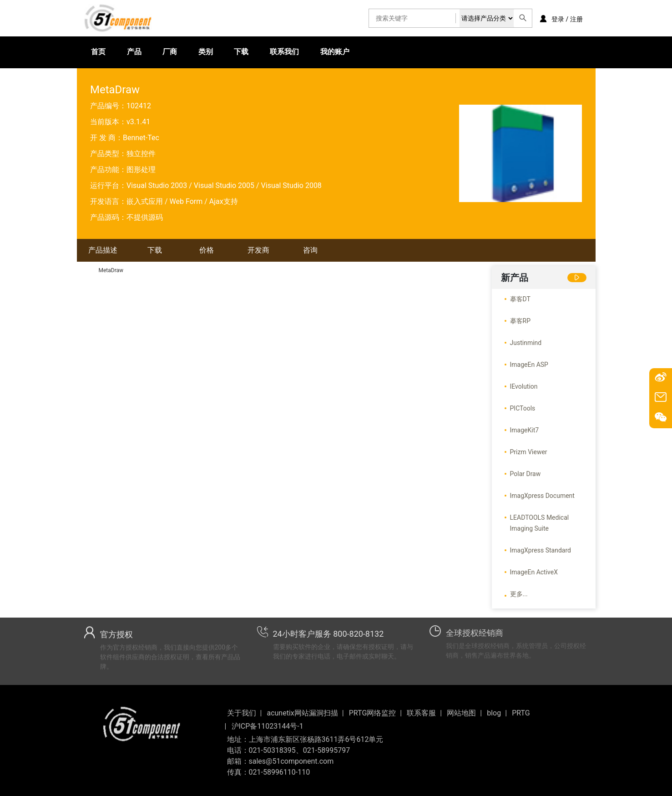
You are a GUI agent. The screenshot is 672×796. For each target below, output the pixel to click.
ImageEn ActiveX (534, 572)
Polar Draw (525, 474)
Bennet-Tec (141, 138)
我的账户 (299, 52)
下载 (217, 52)
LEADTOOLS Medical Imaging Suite (540, 523)
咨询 (310, 250)
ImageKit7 (525, 430)
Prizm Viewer (529, 452)
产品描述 (103, 250)
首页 (98, 52)
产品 (127, 52)
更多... (519, 594)
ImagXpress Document (542, 496)
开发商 (258, 250)
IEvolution (524, 386)
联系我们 (255, 52)
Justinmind (526, 343)
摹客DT (520, 299)
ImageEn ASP (529, 365)
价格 (207, 250)
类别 (187, 52)
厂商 (157, 52)
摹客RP (520, 321)
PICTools (523, 408)
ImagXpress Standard (541, 550)
